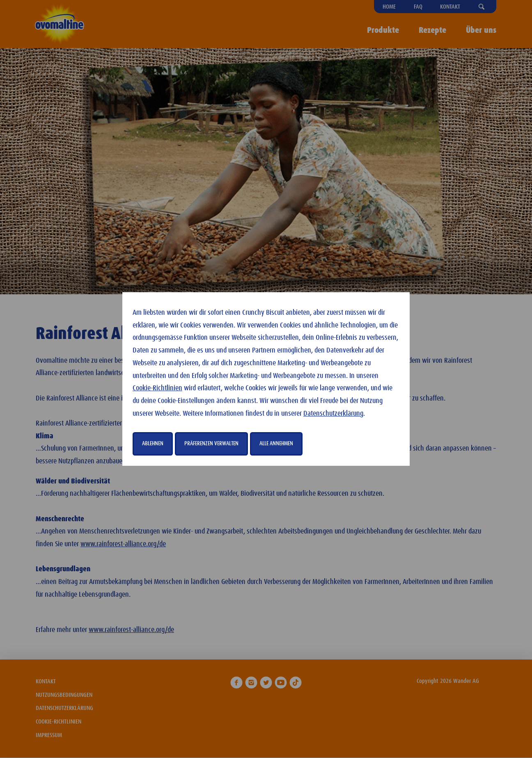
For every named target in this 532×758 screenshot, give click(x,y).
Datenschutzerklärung (333, 414)
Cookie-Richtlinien (157, 388)
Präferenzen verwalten (211, 444)
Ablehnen (153, 444)
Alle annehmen (276, 444)
